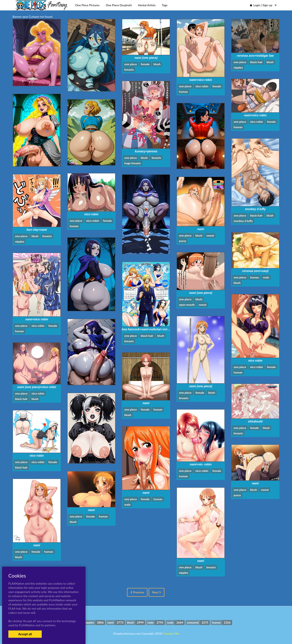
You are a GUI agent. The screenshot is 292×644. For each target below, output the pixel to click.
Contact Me (171, 633)
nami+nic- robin (201, 464)
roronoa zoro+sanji (255, 271)
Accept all (25, 634)
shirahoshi (255, 421)
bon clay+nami (37, 230)
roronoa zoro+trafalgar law (255, 56)
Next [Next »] (157, 592)
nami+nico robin (201, 80)
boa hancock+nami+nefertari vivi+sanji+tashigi (154, 329)
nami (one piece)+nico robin (37, 387)
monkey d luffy (255, 209)
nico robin (91, 214)
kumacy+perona (146, 151)
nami (201, 229)
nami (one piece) (146, 58)
